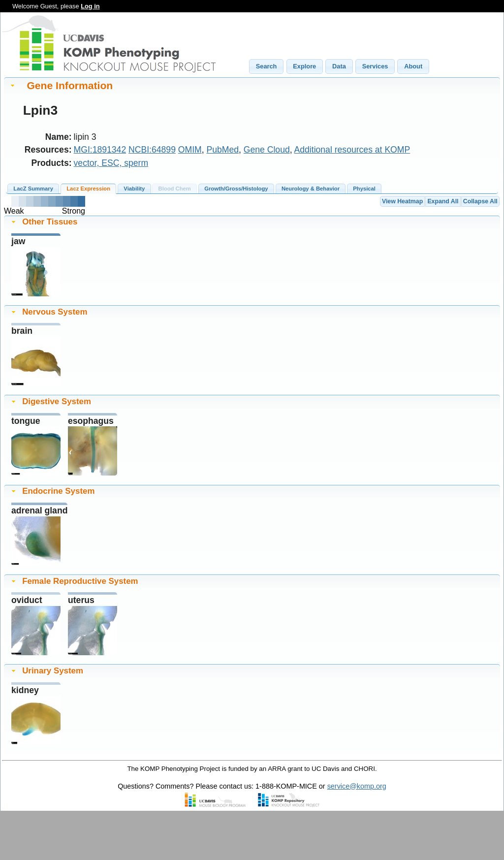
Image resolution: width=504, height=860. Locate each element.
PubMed (223, 150)
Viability (134, 189)
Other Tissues (50, 222)
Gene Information (70, 85)
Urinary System (53, 671)
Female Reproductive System (80, 581)
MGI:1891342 (100, 150)
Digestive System (57, 401)
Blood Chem (175, 189)
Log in (90, 6)
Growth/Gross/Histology (236, 189)
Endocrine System (58, 491)
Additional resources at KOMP (352, 150)
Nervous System (55, 312)
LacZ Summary (33, 189)
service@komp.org (357, 786)
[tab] (252, 85)
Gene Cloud (267, 150)
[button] (266, 66)
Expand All (443, 201)
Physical (364, 189)
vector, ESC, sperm (111, 163)
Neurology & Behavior (311, 189)
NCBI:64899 (152, 150)
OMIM (190, 150)
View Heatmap (402, 201)
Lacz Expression (88, 189)
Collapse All (480, 201)
